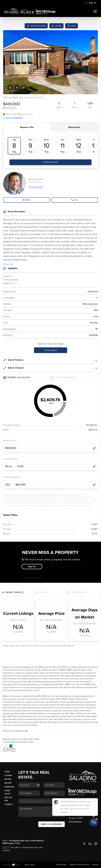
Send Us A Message (51, 824)
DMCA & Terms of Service (79, 865)
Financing (9, 787)
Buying (8, 779)
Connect (9, 804)
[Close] (95, 840)
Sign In (91, 3)
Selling (8, 783)
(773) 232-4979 (75, 822)
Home (7, 772)
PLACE (17, 843)
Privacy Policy (61, 865)
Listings (8, 775)
